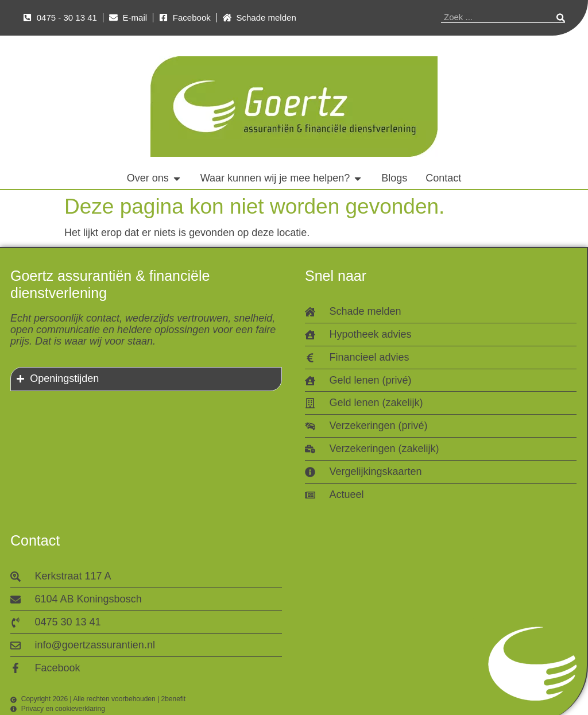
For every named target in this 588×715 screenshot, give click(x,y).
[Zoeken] (561, 18)
